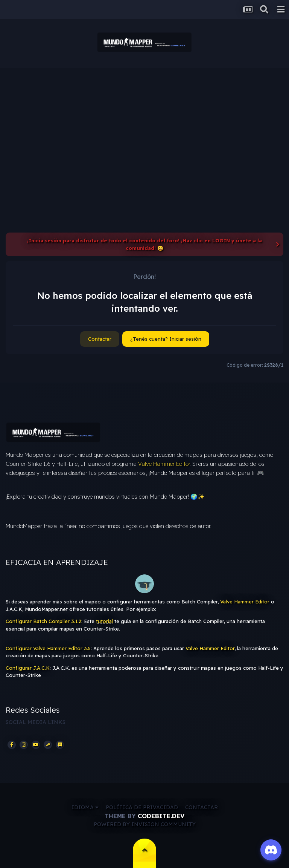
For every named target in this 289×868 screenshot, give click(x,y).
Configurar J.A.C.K (28, 668)
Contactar (100, 339)
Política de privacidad (142, 807)
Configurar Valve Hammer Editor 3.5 (48, 648)
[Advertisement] (144, 124)
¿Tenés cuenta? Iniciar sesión (166, 339)
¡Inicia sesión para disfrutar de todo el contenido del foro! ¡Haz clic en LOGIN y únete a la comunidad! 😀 (144, 244)
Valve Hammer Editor (164, 464)
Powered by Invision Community (145, 824)
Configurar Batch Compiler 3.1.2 (43, 621)
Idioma (85, 807)
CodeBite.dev (161, 816)
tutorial (104, 621)
